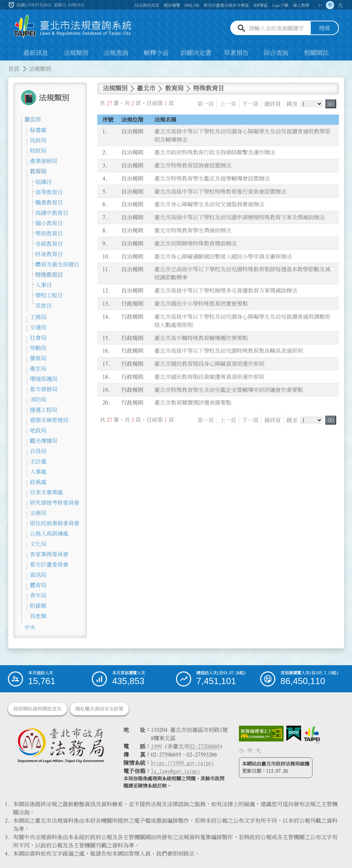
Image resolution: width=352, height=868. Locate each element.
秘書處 (38, 130)
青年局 (38, 595)
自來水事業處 (46, 492)
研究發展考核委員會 (55, 503)
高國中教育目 (52, 213)
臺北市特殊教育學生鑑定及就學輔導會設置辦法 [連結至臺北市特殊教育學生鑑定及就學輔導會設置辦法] (212, 178)
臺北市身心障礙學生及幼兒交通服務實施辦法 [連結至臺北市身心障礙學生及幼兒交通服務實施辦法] (209, 205)
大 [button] (340, 5)
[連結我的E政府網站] (294, 734)
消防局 (38, 399)
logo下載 (280, 5)
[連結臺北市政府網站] (312, 735)
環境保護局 (44, 379)
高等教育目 (49, 192)
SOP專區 (261, 5)
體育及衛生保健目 (57, 264)
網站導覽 (172, 5)
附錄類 (38, 606)
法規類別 (76, 53)
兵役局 (38, 451)
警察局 (38, 358)
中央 (30, 627)
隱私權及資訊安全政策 (99, 709)
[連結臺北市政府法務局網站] (60, 745)
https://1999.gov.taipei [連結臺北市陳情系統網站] (183, 763)
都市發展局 (44, 389)
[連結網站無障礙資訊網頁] (261, 734)
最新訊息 (36, 53)
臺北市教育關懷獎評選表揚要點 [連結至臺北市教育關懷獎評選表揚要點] (193, 403)
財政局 (38, 151)
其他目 (44, 306)
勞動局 (38, 348)
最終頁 (273, 104)
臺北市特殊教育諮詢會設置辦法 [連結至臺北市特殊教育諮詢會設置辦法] (193, 165)
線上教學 (301, 5)
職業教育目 (49, 202)
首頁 (14, 69)
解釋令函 (156, 53)
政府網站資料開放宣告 (37, 709)
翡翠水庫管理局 (49, 420)
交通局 (38, 327)
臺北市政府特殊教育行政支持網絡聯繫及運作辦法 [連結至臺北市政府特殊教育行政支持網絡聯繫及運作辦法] (215, 153)
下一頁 (250, 104)
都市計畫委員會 (49, 564)
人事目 (44, 285)
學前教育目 (49, 233)
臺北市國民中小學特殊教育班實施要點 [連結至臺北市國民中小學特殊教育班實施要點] (201, 304)
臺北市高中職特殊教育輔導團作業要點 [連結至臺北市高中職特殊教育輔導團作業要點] (201, 338)
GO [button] (331, 104)
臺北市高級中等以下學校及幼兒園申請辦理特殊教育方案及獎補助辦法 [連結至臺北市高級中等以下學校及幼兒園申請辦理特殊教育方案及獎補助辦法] (240, 217)
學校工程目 (49, 295)
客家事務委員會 (49, 554)
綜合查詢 (276, 53)
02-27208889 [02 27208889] (205, 746)
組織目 (44, 182)
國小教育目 (49, 223)
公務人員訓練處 (49, 534)
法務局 (38, 513)
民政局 (38, 140)
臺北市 (33, 119)
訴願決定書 (196, 53)
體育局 (38, 585)
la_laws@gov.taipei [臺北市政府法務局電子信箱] (176, 771)
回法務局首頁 (147, 5)
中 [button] (330, 5)
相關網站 (316, 53)
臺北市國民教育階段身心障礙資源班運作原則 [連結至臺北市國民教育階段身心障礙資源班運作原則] (209, 364)
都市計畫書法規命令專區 (226, 5)
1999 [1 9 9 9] (156, 746)
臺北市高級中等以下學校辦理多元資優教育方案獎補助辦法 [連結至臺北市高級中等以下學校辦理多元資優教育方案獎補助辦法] (226, 290)
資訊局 (38, 575)
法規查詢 (116, 53)
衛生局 (38, 369)
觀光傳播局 (44, 441)
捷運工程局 (44, 410)
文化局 (38, 544)
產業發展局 (44, 161)
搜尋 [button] (324, 29)
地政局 (38, 430)
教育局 (38, 171)
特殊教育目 (49, 275)
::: (4, 65)
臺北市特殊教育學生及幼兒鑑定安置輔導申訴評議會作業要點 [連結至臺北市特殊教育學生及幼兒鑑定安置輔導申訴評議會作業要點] (229, 390)
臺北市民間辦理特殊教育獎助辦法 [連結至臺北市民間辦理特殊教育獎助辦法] (196, 243)
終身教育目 (49, 254)
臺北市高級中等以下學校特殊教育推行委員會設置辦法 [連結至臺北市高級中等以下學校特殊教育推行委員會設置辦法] (220, 191)
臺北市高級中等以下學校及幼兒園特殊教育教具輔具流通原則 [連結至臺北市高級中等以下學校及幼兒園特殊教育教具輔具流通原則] (229, 351)
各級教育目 (49, 244)
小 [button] (320, 5)
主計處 (38, 461)
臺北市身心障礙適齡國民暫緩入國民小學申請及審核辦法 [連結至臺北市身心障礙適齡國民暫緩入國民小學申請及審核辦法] (223, 256)
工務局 (38, 317)
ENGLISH (192, 5)
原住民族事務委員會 (55, 523)
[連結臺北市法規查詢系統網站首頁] (73, 27)
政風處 (38, 482)
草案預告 (236, 53)
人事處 (38, 472)
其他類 (38, 616)
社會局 (38, 338)
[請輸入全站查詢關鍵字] (278, 29)
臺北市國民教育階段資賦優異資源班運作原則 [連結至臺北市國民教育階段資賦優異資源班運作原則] (209, 377)
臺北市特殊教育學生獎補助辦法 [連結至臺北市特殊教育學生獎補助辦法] (193, 230)
